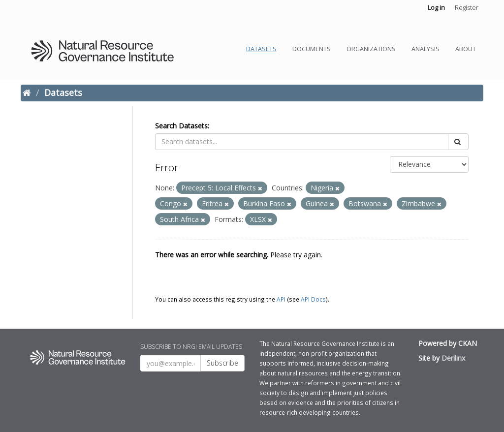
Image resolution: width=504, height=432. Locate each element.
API (281, 299)
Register (467, 7)
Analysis (425, 49)
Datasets (261, 49)
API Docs (313, 299)
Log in (436, 7)
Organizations (371, 49)
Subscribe (222, 363)
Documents (312, 49)
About (466, 49)
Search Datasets (181, 126)
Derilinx (453, 358)
